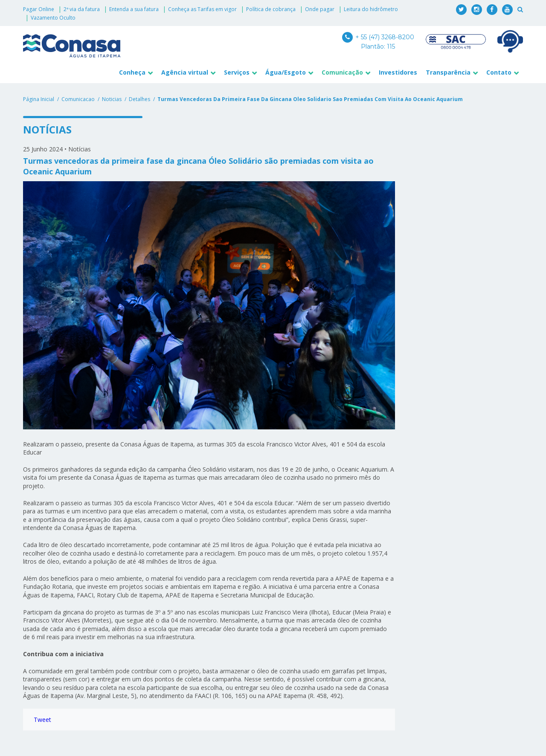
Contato (499, 72)
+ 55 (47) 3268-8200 (378, 37)
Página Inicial (39, 99)
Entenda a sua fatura (134, 9)
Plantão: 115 (378, 46)
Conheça (132, 72)
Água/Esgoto (286, 72)
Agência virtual (185, 72)
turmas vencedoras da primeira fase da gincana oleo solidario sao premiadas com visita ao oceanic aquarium (310, 99)
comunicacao (78, 99)
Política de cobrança (271, 9)
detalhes (139, 99)
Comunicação (342, 72)
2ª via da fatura (82, 9)
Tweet (42, 720)
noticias (112, 99)
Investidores (398, 72)
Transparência (448, 72)
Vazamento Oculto (53, 18)
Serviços (237, 72)
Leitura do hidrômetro (371, 9)
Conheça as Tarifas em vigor (202, 9)
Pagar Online (39, 9)
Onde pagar (320, 9)
